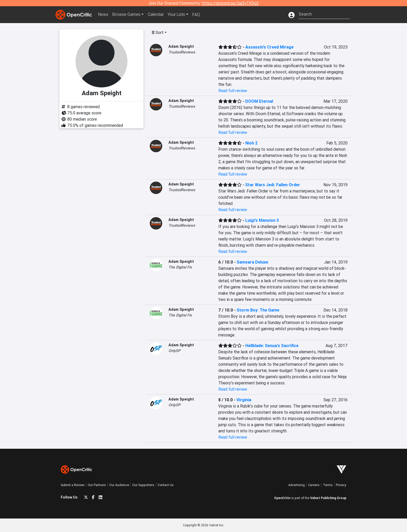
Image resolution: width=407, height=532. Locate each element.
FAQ (197, 15)
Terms (328, 485)
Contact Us (166, 485)
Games (127, 15)
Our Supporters (143, 485)
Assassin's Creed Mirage (269, 47)
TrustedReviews (182, 52)
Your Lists (177, 15)
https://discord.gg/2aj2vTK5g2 (230, 3)
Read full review (233, 91)
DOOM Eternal (259, 101)
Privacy (341, 485)
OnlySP (174, 351)
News (103, 15)
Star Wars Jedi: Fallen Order (273, 185)
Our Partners (97, 485)
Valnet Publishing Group (328, 498)
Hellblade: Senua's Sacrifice (272, 346)
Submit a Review (73, 485)
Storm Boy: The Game (258, 310)
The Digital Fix (180, 267)
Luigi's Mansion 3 (262, 220)
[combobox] (324, 14)
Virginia (244, 400)
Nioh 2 (252, 143)
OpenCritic (282, 498)
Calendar (156, 15)
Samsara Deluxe (252, 262)
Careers (314, 485)
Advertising (297, 485)
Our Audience (119, 485)
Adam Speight (181, 46)
